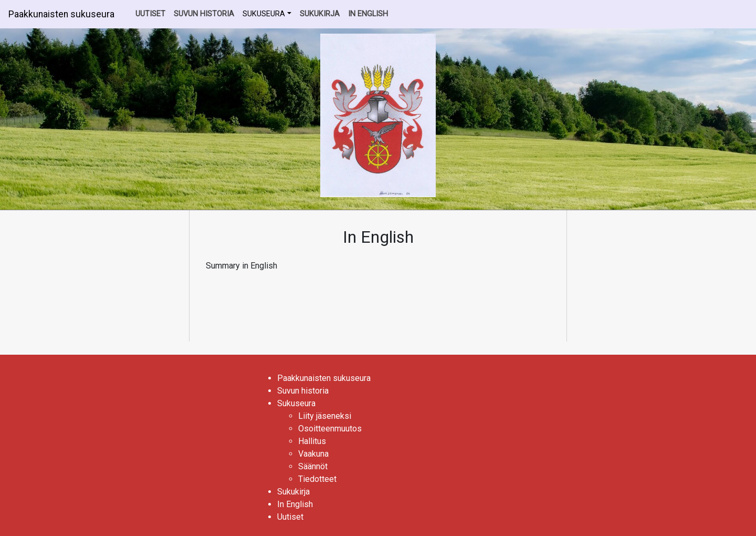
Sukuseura (264, 14)
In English (368, 14)
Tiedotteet (317, 479)
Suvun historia (204, 14)
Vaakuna (313, 454)
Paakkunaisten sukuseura (61, 14)
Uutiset (150, 14)
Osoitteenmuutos (330, 429)
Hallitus (312, 441)
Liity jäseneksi (325, 416)
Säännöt (313, 466)
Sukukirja (320, 14)
